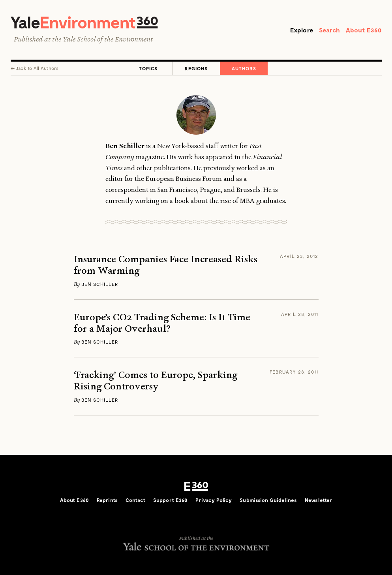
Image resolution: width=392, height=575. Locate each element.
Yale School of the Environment (108, 39)
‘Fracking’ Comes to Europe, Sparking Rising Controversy (156, 381)
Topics (148, 68)
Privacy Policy (214, 500)
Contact (135, 500)
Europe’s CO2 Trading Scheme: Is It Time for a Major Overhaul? (162, 323)
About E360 (364, 30)
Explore (302, 30)
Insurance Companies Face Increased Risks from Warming (166, 265)
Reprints (107, 500)
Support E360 (171, 500)
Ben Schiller (100, 284)
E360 (196, 487)
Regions (196, 68)
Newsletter (318, 500)
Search (329, 30)
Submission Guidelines (268, 500)
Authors (244, 68)
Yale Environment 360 (84, 22)
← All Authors (35, 68)
